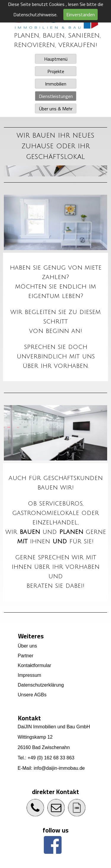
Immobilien (56, 84)
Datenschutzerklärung (41, 685)
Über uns (27, 646)
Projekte (55, 71)
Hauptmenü (55, 59)
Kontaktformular (34, 665)
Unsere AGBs (32, 695)
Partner (25, 656)
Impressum (29, 675)
